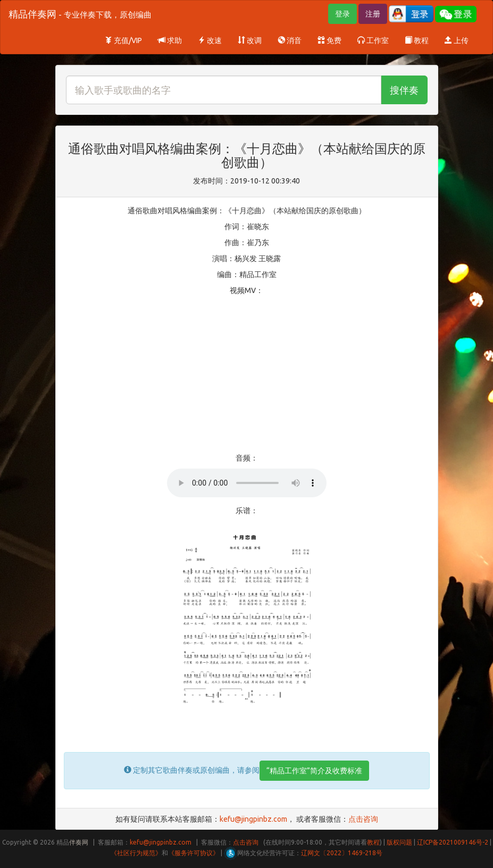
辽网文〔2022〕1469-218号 (342, 853)
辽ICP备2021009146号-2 (453, 842)
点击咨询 (363, 819)
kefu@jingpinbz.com (253, 819)
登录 (342, 14)
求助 (170, 40)
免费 (329, 40)
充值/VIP (123, 40)
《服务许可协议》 (194, 853)
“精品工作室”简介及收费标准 (314, 771)
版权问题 (399, 842)
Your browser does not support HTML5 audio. (247, 483)
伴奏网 (79, 842)
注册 (373, 14)
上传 (457, 40)
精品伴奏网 (80, 14)
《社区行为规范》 (136, 853)
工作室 (373, 40)
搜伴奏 (404, 90)
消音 (290, 40)
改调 (250, 40)
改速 (210, 40)
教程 (417, 40)
